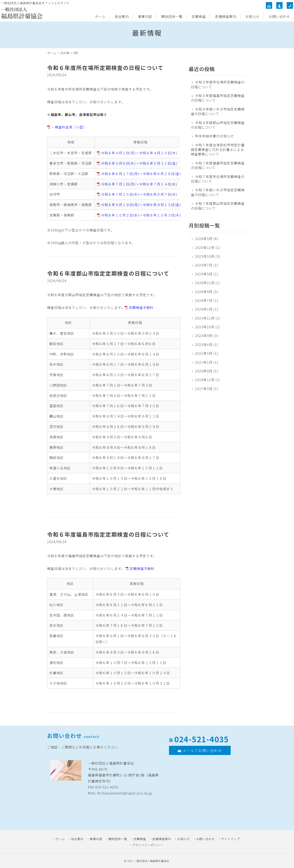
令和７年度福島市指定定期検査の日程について (218, 165)
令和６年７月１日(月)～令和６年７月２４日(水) (139, 184)
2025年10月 (205, 256)
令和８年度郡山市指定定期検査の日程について (218, 125)
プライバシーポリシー (148, 845)
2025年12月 (205, 247)
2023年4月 (204, 344)
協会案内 (122, 16)
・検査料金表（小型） (69, 127)
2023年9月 (204, 336)
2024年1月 (204, 309)
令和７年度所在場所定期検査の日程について (218, 179)
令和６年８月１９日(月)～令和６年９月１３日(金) (141, 205)
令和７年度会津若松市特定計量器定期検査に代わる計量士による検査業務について (218, 150)
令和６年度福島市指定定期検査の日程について (108, 534)
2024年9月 (204, 292)
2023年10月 (205, 327)
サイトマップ (230, 839)
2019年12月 (205, 380)
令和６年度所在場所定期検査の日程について (105, 68)
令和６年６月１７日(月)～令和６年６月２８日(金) (141, 174)
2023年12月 (205, 318)
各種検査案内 (226, 16)
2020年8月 (204, 371)
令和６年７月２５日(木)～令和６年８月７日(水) (139, 194)
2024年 (65, 53)
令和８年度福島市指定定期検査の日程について (218, 98)
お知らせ (253, 16)
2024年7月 (204, 300)
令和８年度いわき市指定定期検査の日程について (218, 111)
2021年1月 (204, 362)
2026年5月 (204, 239)
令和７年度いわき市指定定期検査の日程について (218, 192)
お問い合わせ (279, 16)
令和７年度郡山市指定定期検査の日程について (218, 206)
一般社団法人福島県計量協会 (152, 861)
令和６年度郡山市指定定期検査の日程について (108, 273)
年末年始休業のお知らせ (215, 136)
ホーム (100, 16)
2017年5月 (204, 389)
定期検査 (199, 16)
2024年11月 (205, 283)
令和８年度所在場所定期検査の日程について (218, 84)
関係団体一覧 (172, 16)
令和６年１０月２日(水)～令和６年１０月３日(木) (141, 215)
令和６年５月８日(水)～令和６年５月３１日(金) (139, 163)
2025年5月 (204, 274)
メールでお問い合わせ (200, 750)
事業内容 (145, 16)
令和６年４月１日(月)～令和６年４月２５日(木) (139, 153)
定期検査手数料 (141, 307)
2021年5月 (204, 353)
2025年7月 (204, 265)
